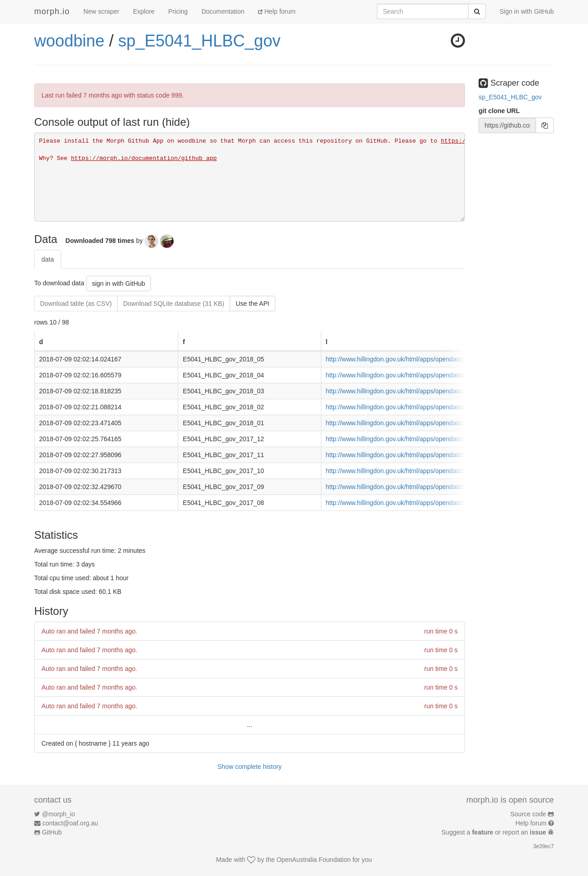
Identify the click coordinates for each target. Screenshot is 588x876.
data (48, 259)
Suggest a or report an (495, 832)
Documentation (223, 11)
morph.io (52, 11)
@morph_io (59, 814)
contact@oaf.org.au (70, 823)
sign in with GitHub (119, 283)
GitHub (52, 832)
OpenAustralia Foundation (314, 860)
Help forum (277, 11)
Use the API (253, 304)
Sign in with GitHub (527, 11)
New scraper (101, 11)
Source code (529, 814)
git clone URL (499, 111)
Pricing (178, 11)
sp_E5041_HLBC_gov (199, 41)
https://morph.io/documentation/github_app (144, 158)
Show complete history (250, 767)
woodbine (69, 41)
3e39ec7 (543, 846)
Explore (144, 11)
